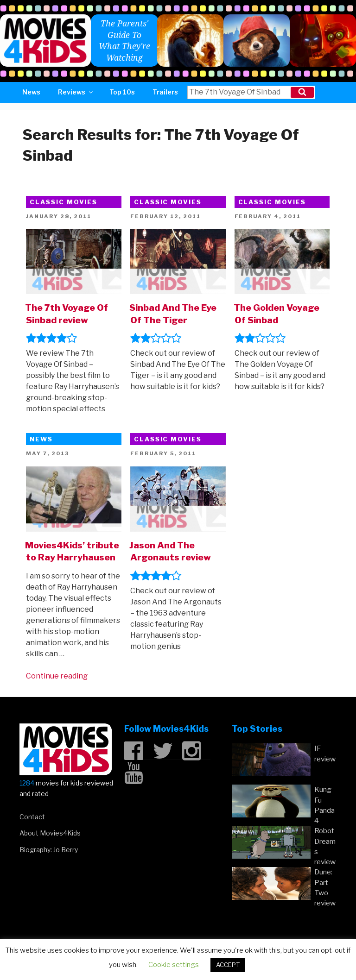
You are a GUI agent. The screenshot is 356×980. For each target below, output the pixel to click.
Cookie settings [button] (174, 965)
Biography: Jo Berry (49, 850)
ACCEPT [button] (228, 965)
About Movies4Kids (50, 833)
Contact (32, 817)
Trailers (165, 92)
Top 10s (122, 92)
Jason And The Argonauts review (170, 551)
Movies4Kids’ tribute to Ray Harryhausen (72, 551)
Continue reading (57, 676)
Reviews (76, 92)
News (31, 92)
